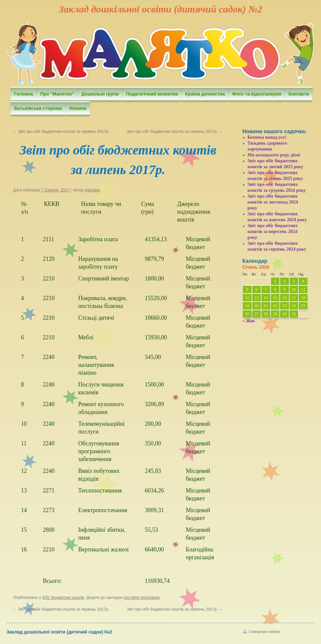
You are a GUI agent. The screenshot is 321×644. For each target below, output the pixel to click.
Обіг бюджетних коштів (63, 598)
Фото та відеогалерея (257, 94)
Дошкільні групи (100, 94)
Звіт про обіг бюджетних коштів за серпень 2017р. (175, 132)
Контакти (299, 94)
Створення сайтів (264, 632)
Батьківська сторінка (38, 108)
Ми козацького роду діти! (274, 155)
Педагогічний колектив (152, 94)
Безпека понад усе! (267, 137)
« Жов (249, 321)
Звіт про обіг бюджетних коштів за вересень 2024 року (273, 232)
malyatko (92, 190)
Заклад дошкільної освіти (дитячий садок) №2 (160, 9)
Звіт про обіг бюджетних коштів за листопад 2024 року (273, 202)
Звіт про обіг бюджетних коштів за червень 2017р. (61, 132)
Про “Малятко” (57, 94)
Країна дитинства (205, 94)
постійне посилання (142, 598)
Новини (78, 108)
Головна (24, 94)
